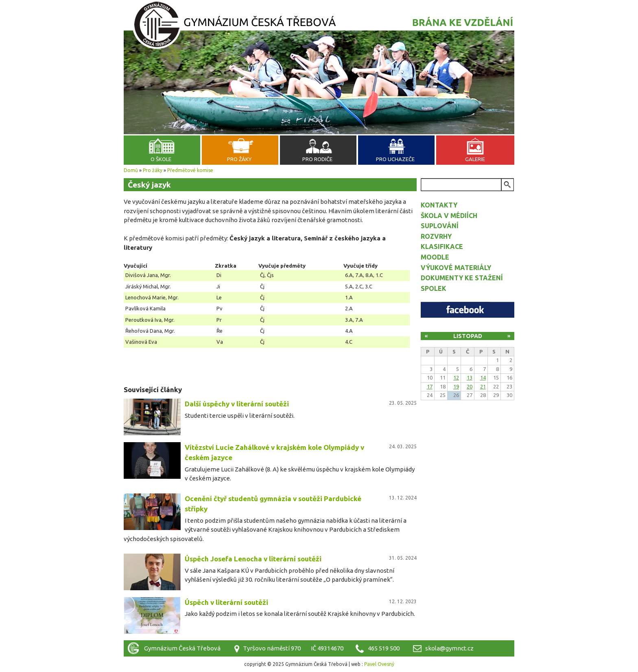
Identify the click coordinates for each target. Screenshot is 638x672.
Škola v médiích (449, 216)
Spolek (434, 288)
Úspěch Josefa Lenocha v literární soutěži (253, 559)
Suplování (440, 226)
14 (483, 377)
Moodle (435, 257)
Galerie (475, 159)
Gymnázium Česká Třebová (319, 26)
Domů (131, 170)
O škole (161, 159)
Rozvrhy (436, 236)
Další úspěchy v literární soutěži (237, 404)
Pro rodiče (317, 159)
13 (470, 377)
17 (430, 386)
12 (456, 377)
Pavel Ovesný (379, 664)
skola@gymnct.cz (449, 648)
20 (470, 386)
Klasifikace (442, 247)
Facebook (468, 310)
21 (483, 386)
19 (456, 386)
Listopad (468, 336)
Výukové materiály (456, 268)
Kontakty (439, 205)
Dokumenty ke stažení (462, 278)
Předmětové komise (190, 170)
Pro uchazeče (395, 159)
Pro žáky (239, 159)
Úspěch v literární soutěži (226, 602)
